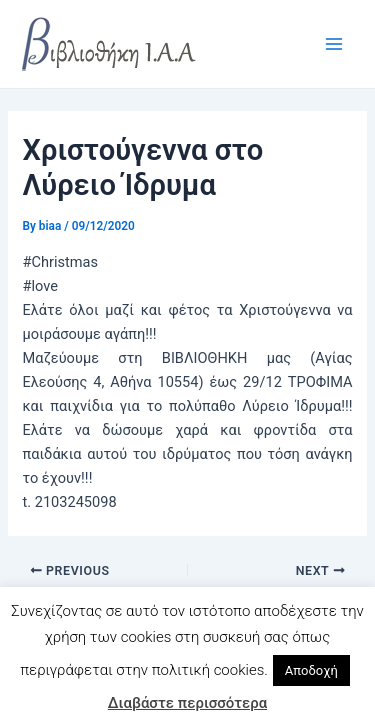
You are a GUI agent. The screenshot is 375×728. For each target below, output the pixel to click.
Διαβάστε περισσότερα (187, 703)
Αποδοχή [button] (311, 670)
